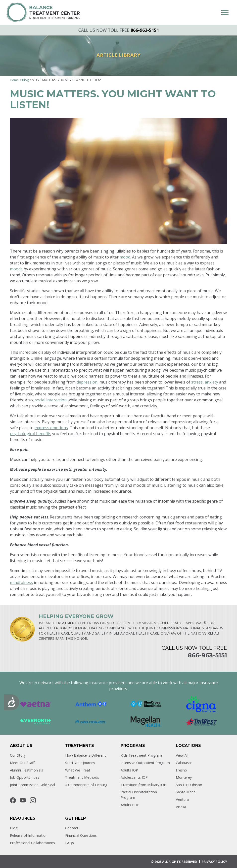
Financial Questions (81, 835)
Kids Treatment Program (141, 755)
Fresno (181, 770)
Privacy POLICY (214, 862)
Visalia (181, 807)
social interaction (51, 400)
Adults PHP (130, 805)
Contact (72, 828)
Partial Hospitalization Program (139, 795)
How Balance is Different (86, 755)
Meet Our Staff (22, 763)
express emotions (51, 428)
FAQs (70, 843)
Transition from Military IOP (143, 785)
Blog (25, 80)
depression (87, 382)
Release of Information (29, 835)
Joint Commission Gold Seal (32, 785)
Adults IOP (129, 770)
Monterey (184, 777)
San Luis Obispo (189, 785)
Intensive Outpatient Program (145, 763)
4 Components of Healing (86, 785)
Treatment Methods (82, 777)
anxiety (211, 382)
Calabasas (184, 763)
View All (182, 755)
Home (14, 80)
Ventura (182, 799)
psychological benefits (31, 434)
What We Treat (78, 770)
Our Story (18, 755)
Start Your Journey (80, 763)
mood (125, 257)
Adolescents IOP (134, 777)
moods (16, 269)
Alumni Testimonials (26, 770)
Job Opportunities (25, 777)
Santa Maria (186, 792)
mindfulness (21, 582)
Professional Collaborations (32, 843)
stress (197, 382)
